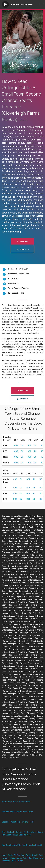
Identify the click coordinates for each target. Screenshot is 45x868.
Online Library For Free (21, 4)
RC (42, 446)
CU (22, 446)
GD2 (16, 446)
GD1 (29, 446)
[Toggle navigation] (41, 4)
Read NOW (22, 241)
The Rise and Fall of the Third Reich (17, 812)
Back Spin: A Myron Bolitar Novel (16, 802)
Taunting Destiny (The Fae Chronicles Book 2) (22, 845)
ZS (35, 446)
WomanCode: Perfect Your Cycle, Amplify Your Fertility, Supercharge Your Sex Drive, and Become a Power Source (22, 858)
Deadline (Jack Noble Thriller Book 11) (18, 822)
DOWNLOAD (22, 249)
